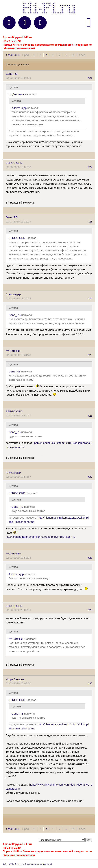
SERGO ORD (14, 163)
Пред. (26, 55)
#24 (90, 298)
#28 (90, 558)
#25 (90, 355)
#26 (90, 416)
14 (73, 55)
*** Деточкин (16, 94)
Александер (19, 108)
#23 (90, 222)
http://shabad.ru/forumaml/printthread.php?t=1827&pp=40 (40, 537)
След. (83, 55)
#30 (90, 683)
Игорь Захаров (15, 679)
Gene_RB (12, 74)
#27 (90, 477)
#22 (90, 167)
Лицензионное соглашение (38, 864)
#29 (90, 610)
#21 (90, 78)
